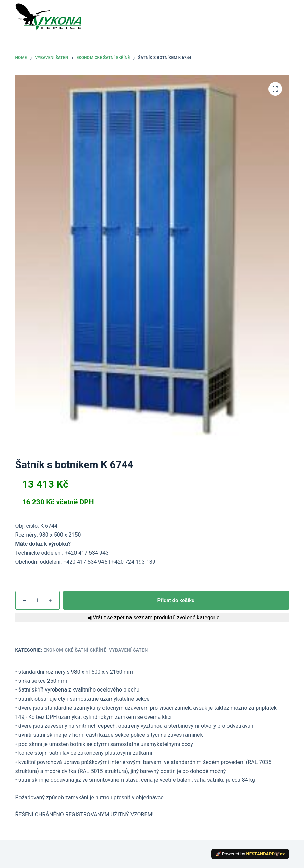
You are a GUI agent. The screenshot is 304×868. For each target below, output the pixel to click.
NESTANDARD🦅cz (266, 854)
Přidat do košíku (176, 600)
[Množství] (38, 600)
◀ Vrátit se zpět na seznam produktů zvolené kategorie (152, 617)
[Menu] (286, 17)
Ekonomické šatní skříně (75, 650)
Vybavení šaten (128, 650)
